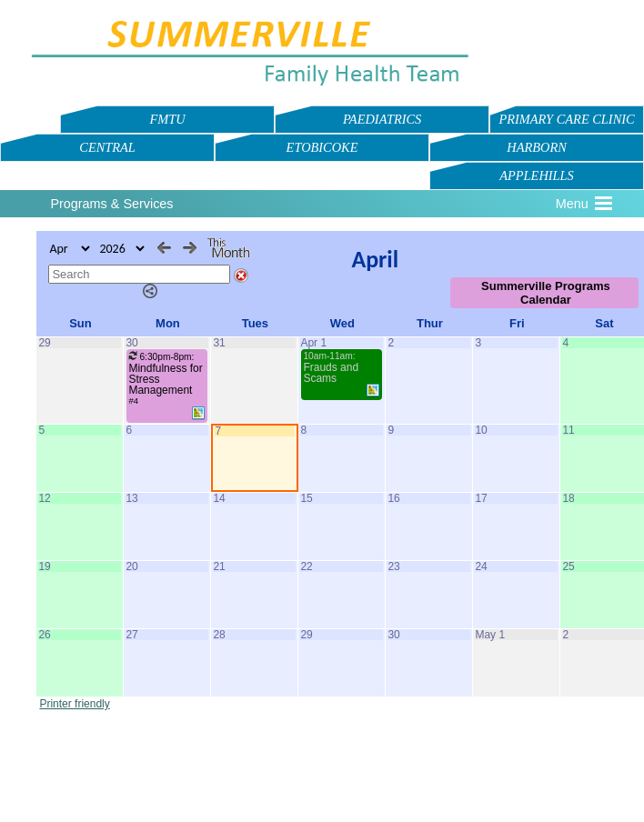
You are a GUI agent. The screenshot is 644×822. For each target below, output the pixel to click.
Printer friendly (74, 704)
